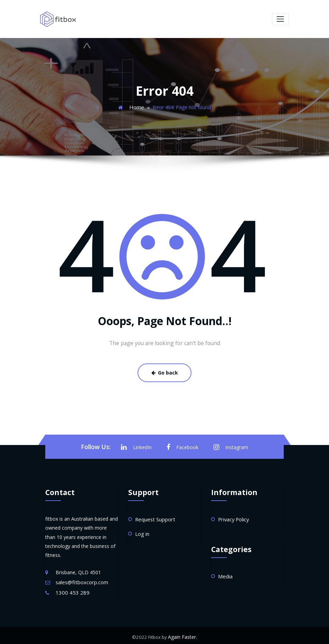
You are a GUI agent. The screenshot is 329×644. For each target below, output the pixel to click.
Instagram (229, 445)
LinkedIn (138, 445)
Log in (142, 531)
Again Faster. (182, 634)
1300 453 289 (71, 590)
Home (137, 106)
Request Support (154, 517)
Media (225, 573)
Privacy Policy (233, 517)
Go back (164, 371)
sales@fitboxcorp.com (81, 580)
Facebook (183, 445)
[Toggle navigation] (280, 19)
